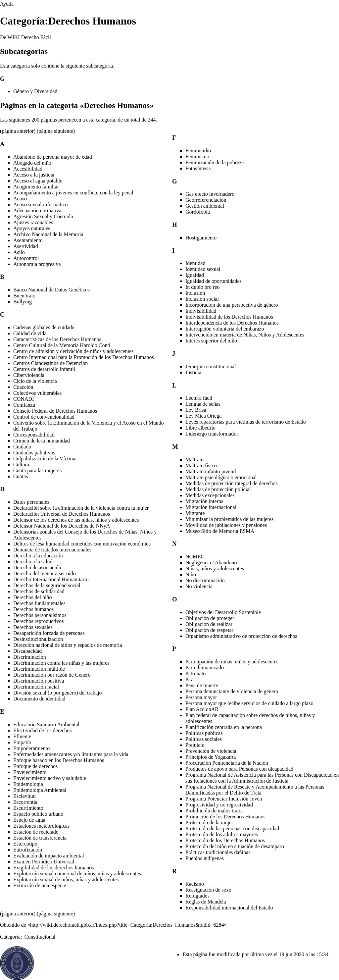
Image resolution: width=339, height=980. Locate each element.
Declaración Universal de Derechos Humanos (62, 514)
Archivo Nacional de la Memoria (48, 234)
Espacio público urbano (38, 814)
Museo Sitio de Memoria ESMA (220, 531)
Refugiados (197, 896)
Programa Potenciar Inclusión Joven (224, 799)
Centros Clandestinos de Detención (50, 363)
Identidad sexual (203, 269)
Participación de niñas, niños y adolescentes (232, 662)
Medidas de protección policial (218, 489)
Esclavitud (24, 796)
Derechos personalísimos (40, 615)
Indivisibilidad (201, 311)
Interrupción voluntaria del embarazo (225, 329)
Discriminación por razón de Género (52, 675)
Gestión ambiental (205, 206)
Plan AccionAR (202, 709)
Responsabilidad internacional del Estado (229, 908)
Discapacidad (27, 651)
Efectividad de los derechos (42, 730)
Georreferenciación (206, 200)
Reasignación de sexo (208, 890)
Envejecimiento (30, 772)
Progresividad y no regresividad (219, 805)
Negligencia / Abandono (211, 563)
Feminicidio (198, 151)
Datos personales (31, 502)
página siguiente (56, 131)
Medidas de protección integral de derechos (232, 483)
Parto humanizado (205, 668)
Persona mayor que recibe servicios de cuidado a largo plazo (249, 703)
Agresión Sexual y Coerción (43, 216)
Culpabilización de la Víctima (45, 459)
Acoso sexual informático (40, 205)
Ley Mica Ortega (203, 416)
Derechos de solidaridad (39, 591)
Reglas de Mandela (206, 902)
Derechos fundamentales (39, 603)
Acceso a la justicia (34, 175)
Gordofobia (198, 212)
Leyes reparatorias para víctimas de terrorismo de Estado (246, 422)
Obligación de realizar (209, 624)
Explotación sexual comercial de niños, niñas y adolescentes (77, 874)
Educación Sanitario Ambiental (46, 724)
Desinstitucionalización (38, 639)
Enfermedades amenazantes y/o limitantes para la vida (71, 754)
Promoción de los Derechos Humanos (225, 817)
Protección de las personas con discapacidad (232, 828)
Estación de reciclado (36, 832)
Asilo (19, 252)
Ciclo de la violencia (35, 381)
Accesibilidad (28, 169)
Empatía (22, 742)
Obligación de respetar (209, 630)
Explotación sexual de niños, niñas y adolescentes (66, 879)
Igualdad (195, 275)
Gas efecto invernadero (210, 194)
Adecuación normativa (37, 210)
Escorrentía (25, 802)
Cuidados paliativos (34, 453)
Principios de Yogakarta (211, 757)
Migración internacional (211, 507)
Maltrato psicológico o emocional (221, 477)
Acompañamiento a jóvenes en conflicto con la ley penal (73, 193)
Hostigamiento (201, 238)
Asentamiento (28, 240)
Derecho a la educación (38, 556)
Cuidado (22, 447)
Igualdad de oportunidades (214, 281)
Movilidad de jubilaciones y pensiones (226, 525)
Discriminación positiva (39, 681)
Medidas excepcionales (210, 495)
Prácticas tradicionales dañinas (218, 852)
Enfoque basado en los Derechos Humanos (59, 760)
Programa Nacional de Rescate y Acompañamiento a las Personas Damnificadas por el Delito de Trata (255, 790)
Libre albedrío (200, 428)
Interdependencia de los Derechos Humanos (232, 323)
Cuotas (21, 476)
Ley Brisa (196, 410)
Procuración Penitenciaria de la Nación (227, 763)
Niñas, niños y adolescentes (215, 568)
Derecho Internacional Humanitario (51, 579)
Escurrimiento (28, 808)
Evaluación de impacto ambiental (49, 856)
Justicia (193, 372)
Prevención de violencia (211, 751)
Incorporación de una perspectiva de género (232, 305)
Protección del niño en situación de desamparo (235, 846)
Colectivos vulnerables (37, 393)
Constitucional (40, 937)
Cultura (21, 464)
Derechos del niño (32, 597)
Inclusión (195, 293)
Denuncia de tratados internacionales (52, 550)
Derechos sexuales (33, 627)
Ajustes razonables (33, 222)
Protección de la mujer (209, 823)
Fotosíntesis (198, 168)
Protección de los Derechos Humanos (225, 840)
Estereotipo (25, 844)
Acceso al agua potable (38, 181)
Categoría (10, 937)
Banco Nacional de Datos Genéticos (51, 290)
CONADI (24, 399)
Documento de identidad (39, 699)
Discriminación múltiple (39, 669)
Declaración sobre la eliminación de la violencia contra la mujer (81, 508)
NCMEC (195, 557)
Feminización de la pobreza (215, 162)
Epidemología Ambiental (40, 790)
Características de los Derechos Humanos (57, 339)
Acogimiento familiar (36, 187)
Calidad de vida (30, 333)
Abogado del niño (32, 163)
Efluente (22, 736)
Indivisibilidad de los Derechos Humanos (229, 317)
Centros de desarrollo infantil (44, 369)
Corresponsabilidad (34, 435)
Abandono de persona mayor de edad (53, 157)
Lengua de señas (203, 404)
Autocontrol (26, 258)
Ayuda (7, 4)
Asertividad (26, 246)
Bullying (23, 302)
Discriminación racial (36, 687)
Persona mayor (201, 697)
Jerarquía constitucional (211, 366)
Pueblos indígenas (205, 858)
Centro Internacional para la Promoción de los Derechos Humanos (84, 357)
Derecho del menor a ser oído (45, 573)
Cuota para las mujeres (37, 470)
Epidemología (28, 784)
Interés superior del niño (211, 341)
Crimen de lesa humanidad (42, 441)
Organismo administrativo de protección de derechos (241, 636)
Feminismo (197, 156)
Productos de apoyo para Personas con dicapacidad (239, 769)
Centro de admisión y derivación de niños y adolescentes (73, 351)
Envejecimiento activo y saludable (50, 778)
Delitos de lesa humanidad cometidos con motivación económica (82, 544)
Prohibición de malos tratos (215, 811)
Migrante (195, 513)
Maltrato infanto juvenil (211, 471)
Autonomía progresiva (37, 264)
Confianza (24, 405)
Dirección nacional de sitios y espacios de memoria (68, 645)
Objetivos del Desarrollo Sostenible (223, 612)
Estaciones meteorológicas (41, 826)
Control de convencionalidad (44, 417)
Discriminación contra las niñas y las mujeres (61, 663)
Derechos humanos (33, 609)
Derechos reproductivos (38, 621)
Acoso (20, 199)
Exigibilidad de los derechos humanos (54, 868)
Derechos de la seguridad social (47, 585)
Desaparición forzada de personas (49, 633)
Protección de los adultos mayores (222, 834)
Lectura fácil (199, 398)
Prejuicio (195, 745)
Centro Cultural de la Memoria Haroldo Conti (62, 345)
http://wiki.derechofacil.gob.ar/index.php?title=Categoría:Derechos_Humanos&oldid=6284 (127, 925)
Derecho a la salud (33, 562)
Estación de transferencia (40, 838)
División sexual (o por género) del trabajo (57, 693)
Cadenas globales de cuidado (44, 327)
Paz (189, 679)
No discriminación (205, 580)
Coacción (23, 387)
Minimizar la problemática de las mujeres (229, 519)
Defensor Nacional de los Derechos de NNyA (62, 526)
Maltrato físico (201, 465)
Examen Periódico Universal (44, 862)
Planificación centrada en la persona (224, 727)
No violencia (199, 586)
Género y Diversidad (35, 91)
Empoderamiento (31, 748)
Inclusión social (202, 299)
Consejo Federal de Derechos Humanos (55, 411)
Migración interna (204, 501)
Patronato (195, 673)
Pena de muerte (202, 685)
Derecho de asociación (37, 567)
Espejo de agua (29, 820)
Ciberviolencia (29, 375)
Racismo (195, 884)
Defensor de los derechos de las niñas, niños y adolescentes (76, 520)
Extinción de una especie (40, 885)
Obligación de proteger (210, 618)
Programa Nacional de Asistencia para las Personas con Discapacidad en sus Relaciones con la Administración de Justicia (262, 778)
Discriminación (30, 657)
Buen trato (24, 296)
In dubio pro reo (203, 287)
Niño (191, 574)
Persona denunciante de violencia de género (232, 691)
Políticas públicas (204, 733)
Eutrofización (28, 850)
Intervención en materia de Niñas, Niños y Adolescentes (245, 335)
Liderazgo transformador (212, 434)
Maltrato (194, 460)
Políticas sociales (204, 739)
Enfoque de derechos (35, 766)
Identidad (195, 263)
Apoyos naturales (32, 228)
